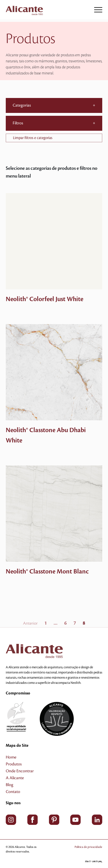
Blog (10, 785)
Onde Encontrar (20, 771)
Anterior (30, 623)
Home (11, 757)
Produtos (14, 764)
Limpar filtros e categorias (33, 138)
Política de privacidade (88, 847)
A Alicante (15, 778)
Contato (13, 792)
